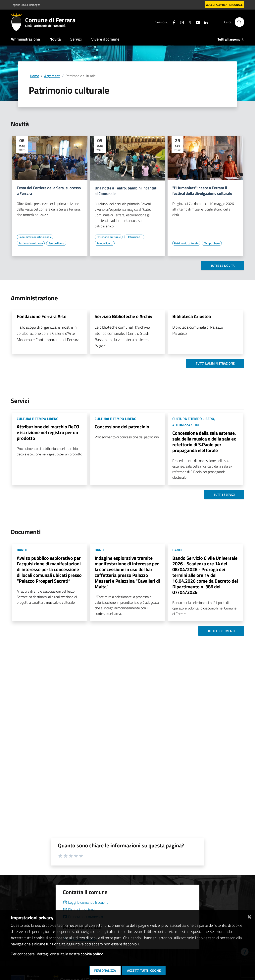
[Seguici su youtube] (196, 22)
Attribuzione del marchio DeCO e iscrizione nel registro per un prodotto (48, 432)
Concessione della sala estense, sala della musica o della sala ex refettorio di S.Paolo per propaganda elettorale (204, 441)
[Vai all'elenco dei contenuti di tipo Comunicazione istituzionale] (35, 237)
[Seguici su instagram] (180, 22)
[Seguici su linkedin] (204, 22)
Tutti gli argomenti (231, 39)
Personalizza (105, 970)
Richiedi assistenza (80, 910)
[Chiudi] (249, 916)
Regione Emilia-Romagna (25, 5)
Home (34, 76)
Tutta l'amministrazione (215, 363)
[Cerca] (239, 22)
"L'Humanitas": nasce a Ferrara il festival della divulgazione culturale (202, 191)
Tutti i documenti (221, 631)
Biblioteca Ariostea (192, 316)
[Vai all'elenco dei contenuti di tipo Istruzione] (134, 237)
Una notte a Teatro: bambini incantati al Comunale (126, 191)
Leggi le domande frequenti (86, 902)
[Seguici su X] (188, 22)
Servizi (76, 39)
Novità (55, 39)
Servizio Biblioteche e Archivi (124, 316)
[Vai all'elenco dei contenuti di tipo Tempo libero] (56, 243)
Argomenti (52, 76)
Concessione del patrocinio (122, 427)
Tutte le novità (223, 266)
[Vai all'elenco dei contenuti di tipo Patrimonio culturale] (31, 243)
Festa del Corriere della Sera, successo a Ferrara (49, 191)
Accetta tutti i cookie (144, 970)
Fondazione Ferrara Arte (42, 316)
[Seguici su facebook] (172, 22)
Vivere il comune (105, 39)
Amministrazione (25, 39)
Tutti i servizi (224, 495)
